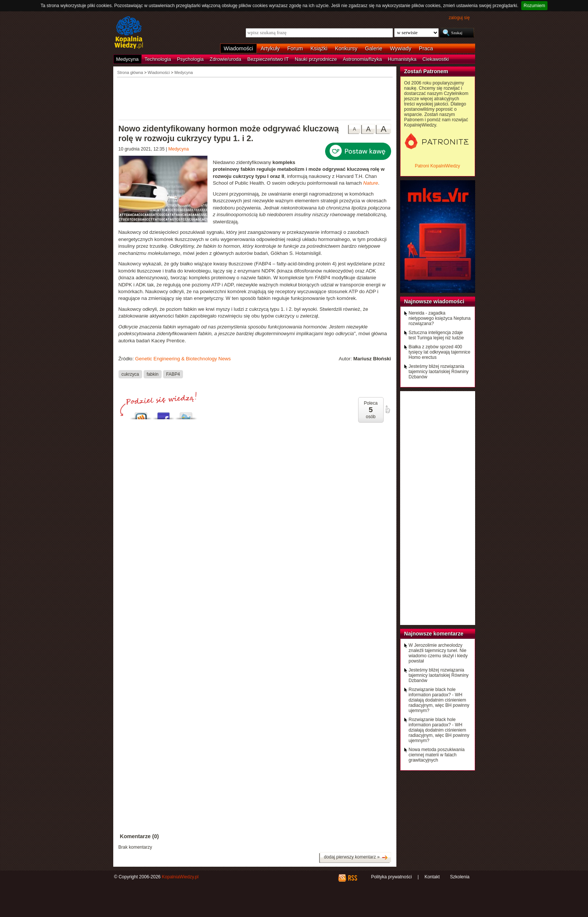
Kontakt (432, 877)
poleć (387, 410)
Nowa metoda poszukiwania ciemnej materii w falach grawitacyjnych (437, 755)
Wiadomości (238, 48)
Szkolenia (460, 877)
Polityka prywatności (391, 877)
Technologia (158, 59)
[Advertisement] (255, 98)
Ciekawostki (436, 59)
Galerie (373, 48)
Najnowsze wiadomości (434, 301)
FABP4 (173, 374)
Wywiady (401, 48)
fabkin (153, 374)
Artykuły (270, 48)
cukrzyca (130, 374)
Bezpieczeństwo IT (268, 59)
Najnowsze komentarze (434, 634)
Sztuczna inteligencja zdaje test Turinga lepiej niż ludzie (436, 335)
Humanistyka (402, 59)
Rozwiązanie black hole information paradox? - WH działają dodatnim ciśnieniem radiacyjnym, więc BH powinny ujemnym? (439, 700)
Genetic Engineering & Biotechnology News (183, 359)
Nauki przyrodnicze (316, 59)
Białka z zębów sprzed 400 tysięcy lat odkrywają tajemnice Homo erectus (440, 352)
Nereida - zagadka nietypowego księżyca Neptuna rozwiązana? (440, 318)
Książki (319, 48)
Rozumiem (534, 6)
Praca (426, 48)
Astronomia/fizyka (362, 59)
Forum (295, 48)
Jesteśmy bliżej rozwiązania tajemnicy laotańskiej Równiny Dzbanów (439, 372)
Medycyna (127, 59)
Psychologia (190, 59)
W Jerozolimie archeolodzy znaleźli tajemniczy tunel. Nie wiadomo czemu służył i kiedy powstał (438, 653)
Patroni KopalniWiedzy (437, 166)
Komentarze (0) (139, 836)
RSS (352, 878)
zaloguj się (459, 18)
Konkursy (346, 48)
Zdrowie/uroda (225, 59)
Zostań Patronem (426, 71)
